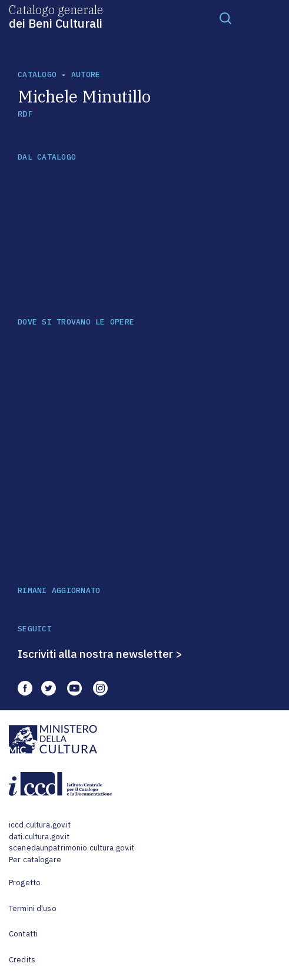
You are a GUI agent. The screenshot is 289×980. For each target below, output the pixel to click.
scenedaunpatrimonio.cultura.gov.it (72, 848)
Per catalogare (35, 860)
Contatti (23, 934)
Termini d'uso (33, 908)
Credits (22, 960)
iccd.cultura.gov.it (40, 825)
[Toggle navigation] (225, 18)
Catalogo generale (56, 16)
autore (86, 75)
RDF (25, 114)
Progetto (25, 883)
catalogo (37, 75)
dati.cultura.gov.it (39, 837)
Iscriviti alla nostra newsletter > (100, 654)
